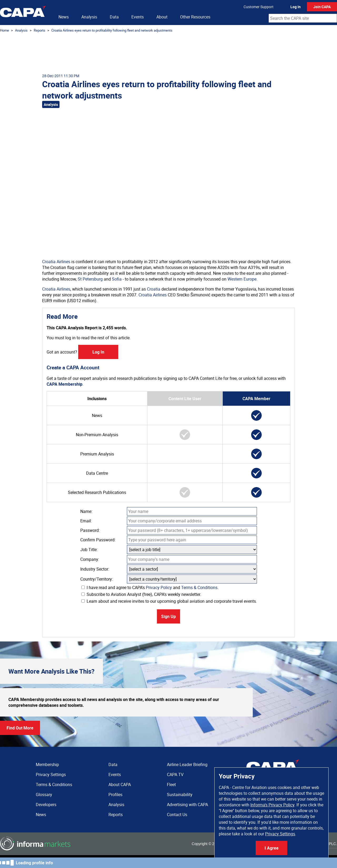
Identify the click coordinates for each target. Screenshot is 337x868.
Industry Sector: (95, 569)
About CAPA (120, 784)
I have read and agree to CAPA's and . (150, 587)
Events (138, 17)
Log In (296, 7)
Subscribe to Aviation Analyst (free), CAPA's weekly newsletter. (141, 594)
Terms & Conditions (199, 587)
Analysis (89, 17)
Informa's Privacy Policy (272, 805)
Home (4, 30)
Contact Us (177, 815)
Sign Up (168, 616)
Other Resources (195, 17)
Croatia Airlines (56, 262)
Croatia (154, 289)
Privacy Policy (159, 587)
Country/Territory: (97, 579)
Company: (90, 559)
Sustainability (180, 795)
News (64, 17)
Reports (39, 30)
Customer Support (259, 7)
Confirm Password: (98, 540)
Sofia (117, 279)
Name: (86, 511)
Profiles (115, 795)
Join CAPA (322, 7)
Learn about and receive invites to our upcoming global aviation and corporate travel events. (169, 601)
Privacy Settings (280, 834)
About (162, 17)
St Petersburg (90, 279)
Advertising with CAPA (187, 805)
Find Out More (20, 728)
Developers (46, 805)
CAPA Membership (65, 384)
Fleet (171, 784)
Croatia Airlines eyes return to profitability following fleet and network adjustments (112, 30)
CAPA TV (175, 774)
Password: (90, 530)
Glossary (44, 795)
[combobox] (303, 18)
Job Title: (89, 550)
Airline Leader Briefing (187, 764)
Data (114, 17)
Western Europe (242, 279)
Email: (86, 521)
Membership (47, 764)
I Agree (272, 848)
